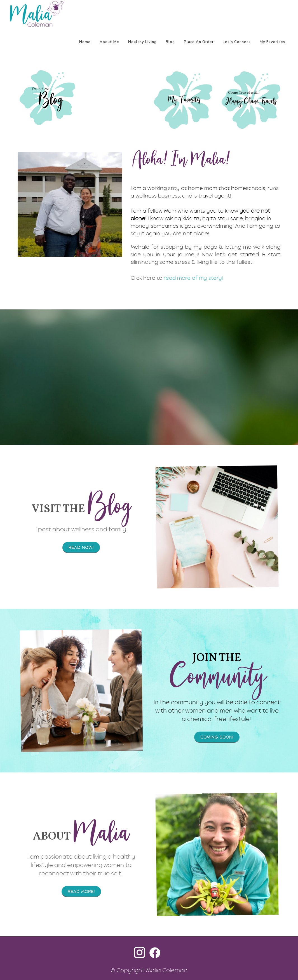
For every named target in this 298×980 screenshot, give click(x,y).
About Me (109, 42)
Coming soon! (217, 737)
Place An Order (199, 42)
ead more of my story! (194, 278)
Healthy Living (142, 42)
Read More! (81, 892)
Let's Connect (237, 42)
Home (85, 42)
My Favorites (273, 42)
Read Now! (81, 547)
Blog (170, 42)
